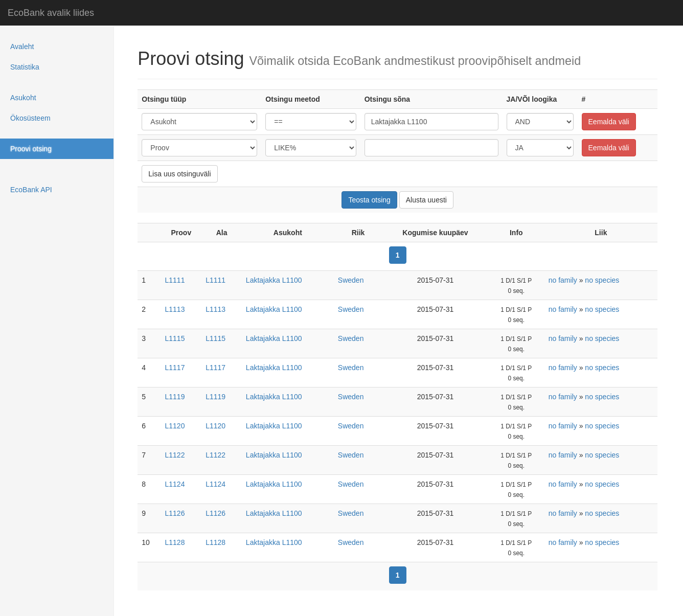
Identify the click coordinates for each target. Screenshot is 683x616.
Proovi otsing (31, 149)
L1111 (175, 280)
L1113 (175, 309)
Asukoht (23, 98)
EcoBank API (31, 190)
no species (602, 280)
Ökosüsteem (30, 118)
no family (563, 280)
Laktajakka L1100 (274, 280)
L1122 (175, 455)
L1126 (175, 513)
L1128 (175, 542)
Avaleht (22, 47)
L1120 (175, 426)
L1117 (175, 368)
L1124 (175, 484)
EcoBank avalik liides (51, 13)
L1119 (175, 397)
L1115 (175, 338)
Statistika (25, 67)
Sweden (351, 280)
